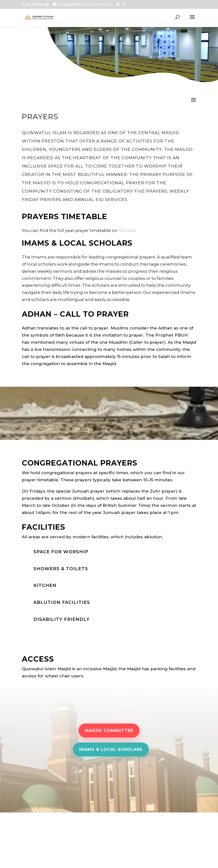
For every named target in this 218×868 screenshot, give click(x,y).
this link (127, 230)
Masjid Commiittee (109, 731)
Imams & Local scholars (111, 749)
